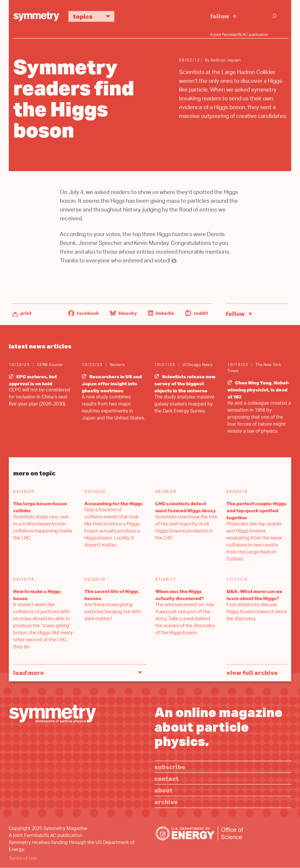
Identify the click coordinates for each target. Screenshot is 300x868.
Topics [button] (94, 16)
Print (26, 313)
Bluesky (123, 313)
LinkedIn (161, 313)
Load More (29, 672)
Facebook (84, 313)
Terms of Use (23, 859)
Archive (166, 802)
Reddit (197, 313)
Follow (220, 16)
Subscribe (170, 767)
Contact (167, 778)
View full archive (252, 672)
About (163, 790)
